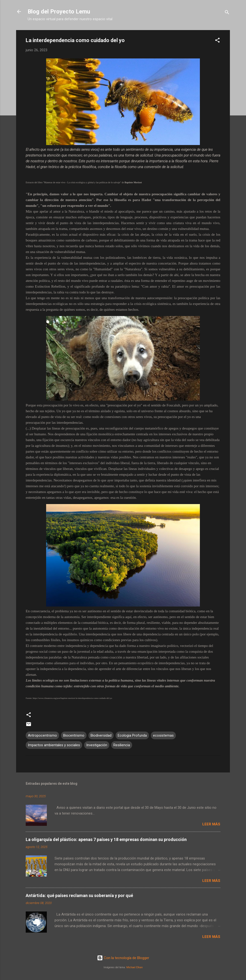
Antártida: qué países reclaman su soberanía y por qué (79, 895)
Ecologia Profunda (132, 735)
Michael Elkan (135, 967)
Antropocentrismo (42, 735)
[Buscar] (227, 13)
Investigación (97, 745)
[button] (217, 41)
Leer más (211, 824)
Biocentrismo (74, 735)
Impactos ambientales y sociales (54, 745)
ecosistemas (163, 735)
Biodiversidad (101, 735)
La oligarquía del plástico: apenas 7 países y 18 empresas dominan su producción (106, 839)
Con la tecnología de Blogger (123, 958)
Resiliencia (122, 745)
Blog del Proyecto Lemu (59, 12)
